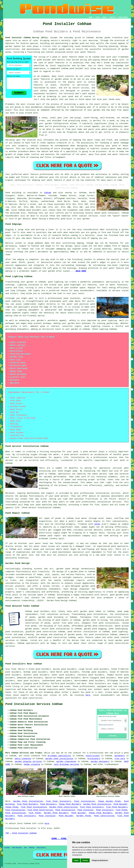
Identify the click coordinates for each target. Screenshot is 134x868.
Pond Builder (120, 804)
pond (39, 60)
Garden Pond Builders (56, 813)
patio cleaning (23, 759)
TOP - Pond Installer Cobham (21, 833)
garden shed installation (59, 759)
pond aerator (90, 452)
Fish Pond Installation (34, 807)
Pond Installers (105, 810)
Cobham (48, 193)
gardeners (120, 756)
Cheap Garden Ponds (109, 801)
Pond (8, 193)
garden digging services (28, 762)
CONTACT (113, 17)
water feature (31, 174)
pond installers (110, 213)
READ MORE (81, 271)
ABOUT (105, 17)
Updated (32, 848)
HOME (91, 17)
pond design (72, 569)
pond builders (34, 210)
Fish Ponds (122, 810)
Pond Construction (104, 816)
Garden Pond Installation (28, 801)
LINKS (97, 17)
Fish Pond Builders (27, 804)
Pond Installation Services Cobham (34, 704)
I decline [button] (85, 860)
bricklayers (94, 759)
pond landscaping (118, 629)
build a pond (122, 753)
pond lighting (109, 321)
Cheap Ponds (12, 807)
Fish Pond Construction (40, 810)
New (26, 848)
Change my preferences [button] (100, 860)
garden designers (100, 762)
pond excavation (14, 632)
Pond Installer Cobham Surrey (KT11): (27, 38)
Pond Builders (17, 848)
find (14, 669)
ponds (107, 38)
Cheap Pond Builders (70, 804)
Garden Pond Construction (63, 807)
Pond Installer (86, 810)
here (88, 695)
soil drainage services (67, 764)
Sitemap (7, 848)
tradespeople (111, 764)
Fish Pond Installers (59, 801)
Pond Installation (85, 801)
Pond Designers (48, 804)
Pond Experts (41, 848)
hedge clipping (32, 764)
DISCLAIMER (123, 17)
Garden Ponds (84, 816)
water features (56, 63)
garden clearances (66, 762)
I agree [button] (76, 860)
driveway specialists (59, 756)
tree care (120, 759)
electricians (93, 756)
